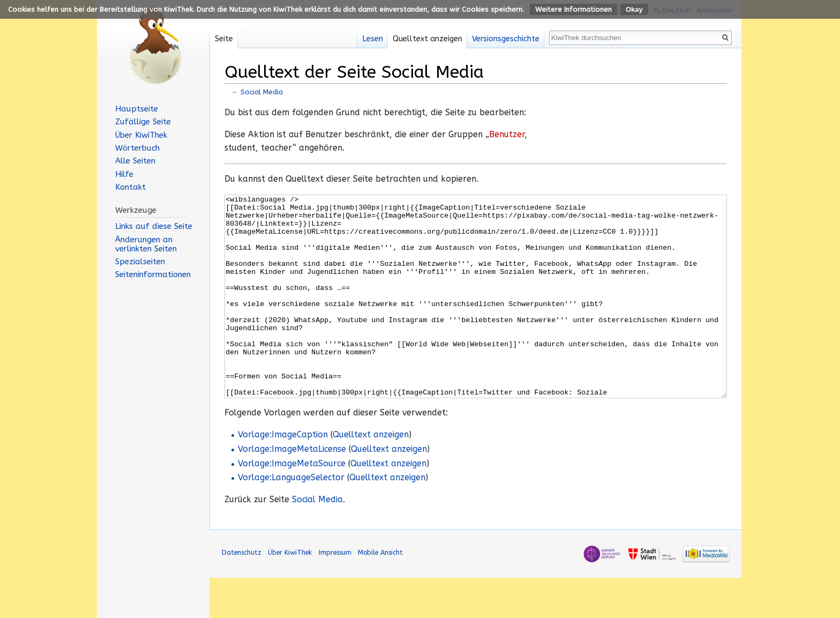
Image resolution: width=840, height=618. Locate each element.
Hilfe (124, 174)
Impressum (335, 593)
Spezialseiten (140, 262)
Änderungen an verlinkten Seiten (146, 244)
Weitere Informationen (573, 9)
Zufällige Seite (143, 122)
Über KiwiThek (141, 135)
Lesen (373, 39)
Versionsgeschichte (506, 39)
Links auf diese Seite (154, 226)
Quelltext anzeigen (371, 475)
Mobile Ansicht (380, 593)
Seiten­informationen (153, 274)
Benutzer (507, 135)
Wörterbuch (137, 148)
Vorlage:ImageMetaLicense (292, 489)
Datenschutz (242, 593)
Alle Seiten (135, 161)
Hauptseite (137, 109)
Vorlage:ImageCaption (283, 475)
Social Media (262, 92)
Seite (224, 39)
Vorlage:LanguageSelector (291, 518)
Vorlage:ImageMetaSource (292, 504)
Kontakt (130, 187)
